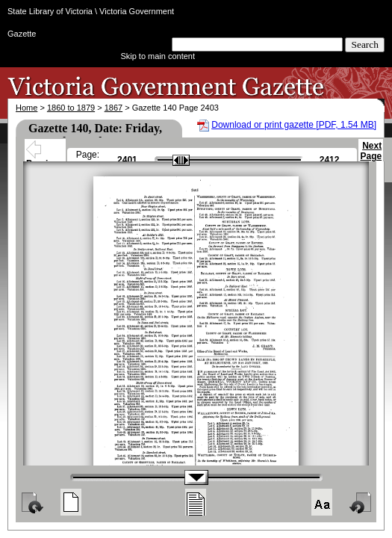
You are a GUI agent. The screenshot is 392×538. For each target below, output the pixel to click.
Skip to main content (158, 56)
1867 (113, 108)
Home (27, 108)
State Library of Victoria (50, 11)
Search (365, 44)
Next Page (371, 158)
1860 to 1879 (71, 108)
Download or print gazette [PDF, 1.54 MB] (294, 125)
